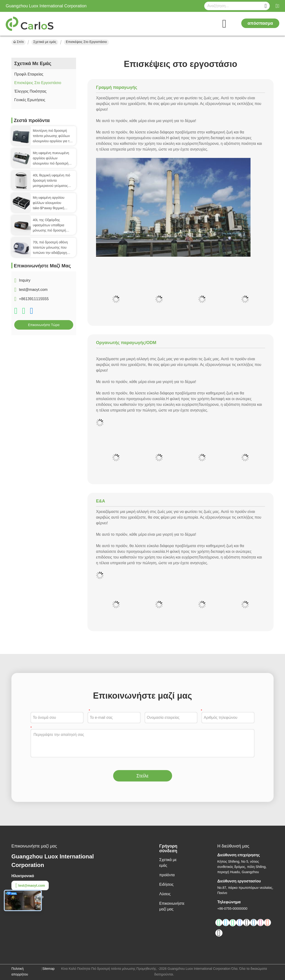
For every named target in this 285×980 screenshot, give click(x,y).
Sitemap (48, 969)
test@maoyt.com (33, 290)
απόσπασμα (260, 23)
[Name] (266, 6)
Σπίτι (19, 42)
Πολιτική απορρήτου (20, 971)
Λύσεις (165, 894)
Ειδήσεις (166, 884)
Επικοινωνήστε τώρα (44, 325)
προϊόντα (167, 875)
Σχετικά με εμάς (45, 42)
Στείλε (143, 776)
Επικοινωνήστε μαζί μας (172, 906)
